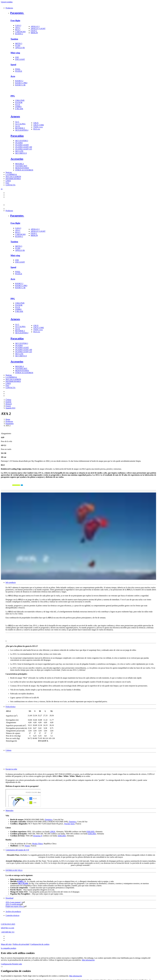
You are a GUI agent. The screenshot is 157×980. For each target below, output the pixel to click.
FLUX (18, 105)
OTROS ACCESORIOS (24, 170)
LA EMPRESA (11, 174)
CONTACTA (10, 185)
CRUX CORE (39, 125)
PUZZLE (19, 71)
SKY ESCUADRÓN (13, 177)
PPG (13, 96)
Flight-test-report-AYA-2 (15, 906)
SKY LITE (19, 151)
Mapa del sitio (6, 944)
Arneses (15, 116)
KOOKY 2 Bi (20, 85)
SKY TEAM (23, 883)
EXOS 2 (34, 31)
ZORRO (18, 107)
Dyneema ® (38, 836)
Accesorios (17, 159)
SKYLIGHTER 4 (22, 130)
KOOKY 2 (19, 81)
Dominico (49, 820)
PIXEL (18, 69)
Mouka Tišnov (37, 844)
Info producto (11, 582)
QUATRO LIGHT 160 (24, 147)
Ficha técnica (10, 707)
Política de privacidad (21, 944)
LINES (8, 181)
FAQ (7, 183)
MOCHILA (20, 164)
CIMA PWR (20, 100)
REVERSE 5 (20, 128)
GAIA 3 (18, 25)
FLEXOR (19, 102)
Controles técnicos (12, 915)
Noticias (9, 172)
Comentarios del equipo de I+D (17, 850)
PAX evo (37, 129)
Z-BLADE (19, 109)
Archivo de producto (13, 911)
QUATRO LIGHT (22, 145)
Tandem (14, 39)
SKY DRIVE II (21, 153)
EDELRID (90, 832)
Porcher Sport (69, 824)
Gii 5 (17, 122)
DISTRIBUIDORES (13, 179)
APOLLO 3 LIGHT (38, 29)
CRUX (36, 123)
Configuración (6, 964)
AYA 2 (18, 28)
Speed (13, 65)
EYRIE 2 (21, 881)
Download (9, 898)
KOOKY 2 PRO (21, 83)
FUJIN (18, 46)
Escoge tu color (11, 769)
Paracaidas (17, 136)
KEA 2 (18, 30)
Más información (88, 960)
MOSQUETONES (22, 168)
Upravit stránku (7, 2)
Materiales (10, 810)
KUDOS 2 (19, 34)
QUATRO (19, 143)
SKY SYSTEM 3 (22, 141)
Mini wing (15, 53)
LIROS (53, 832)
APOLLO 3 (35, 26)
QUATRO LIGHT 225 (24, 149)
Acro (13, 76)
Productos (9, 8)
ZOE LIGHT (20, 59)
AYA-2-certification (13, 904)
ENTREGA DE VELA (14, 870)
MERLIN (34, 33)
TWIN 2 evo (38, 127)
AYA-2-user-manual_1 (14, 902)
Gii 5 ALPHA (20, 124)
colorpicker (23, 798)
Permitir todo (17, 964)
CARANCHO (20, 32)
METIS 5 (19, 43)
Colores (8, 750)
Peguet (27, 846)
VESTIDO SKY (21, 166)
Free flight (15, 21)
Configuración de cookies (40, 944)
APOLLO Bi (20, 48)
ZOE (17, 57)
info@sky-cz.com (8, 928)
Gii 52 (18, 126)
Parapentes (17, 13)
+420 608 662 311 (8, 932)
